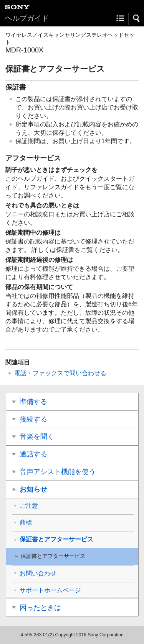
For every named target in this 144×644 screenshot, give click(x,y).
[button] (137, 18)
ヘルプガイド (27, 18)
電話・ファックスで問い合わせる (60, 373)
